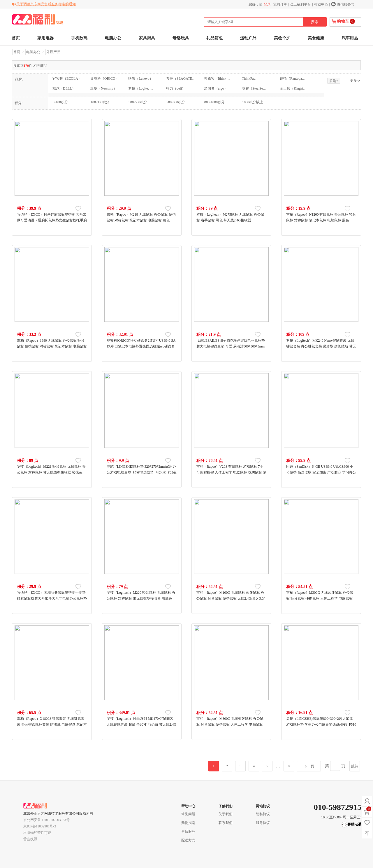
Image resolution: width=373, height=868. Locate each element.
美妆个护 (282, 38)
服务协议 (263, 823)
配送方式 (188, 840)
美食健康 (316, 38)
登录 (267, 4)
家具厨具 (147, 38)
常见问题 (188, 814)
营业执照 (30, 839)
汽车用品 (350, 38)
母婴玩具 (181, 38)
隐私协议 (263, 814)
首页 (16, 38)
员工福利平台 (300, 4)
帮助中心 (321, 4)
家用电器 (45, 38)
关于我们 (226, 814)
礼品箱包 (214, 38)
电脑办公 (113, 38)
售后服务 (188, 832)
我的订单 (280, 4)
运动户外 (248, 38)
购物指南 (188, 823)
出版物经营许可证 (37, 833)
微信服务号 (346, 4)
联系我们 (226, 823)
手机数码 (79, 38)
